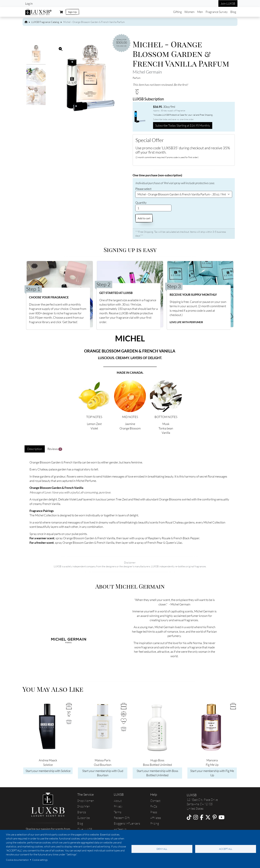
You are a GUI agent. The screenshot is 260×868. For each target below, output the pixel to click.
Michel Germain (147, 72)
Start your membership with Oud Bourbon (103, 773)
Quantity (141, 203)
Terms (118, 812)
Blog (233, 12)
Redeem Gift (122, 818)
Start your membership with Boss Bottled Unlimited (157, 773)
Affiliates (156, 818)
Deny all (162, 849)
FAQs (154, 806)
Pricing (155, 823)
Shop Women (86, 801)
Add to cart (144, 218)
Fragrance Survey (217, 12)
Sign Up (72, 12)
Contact (155, 801)
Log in (29, 3)
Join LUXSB (228, 3)
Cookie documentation (17, 860)
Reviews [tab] (55, 449)
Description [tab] (35, 449)
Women (189, 12)
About (118, 801)
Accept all (226, 849)
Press (154, 812)
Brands (82, 812)
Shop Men (84, 806)
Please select (143, 189)
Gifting (177, 12)
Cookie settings (40, 860)
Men (200, 12)
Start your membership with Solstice (48, 771)
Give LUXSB (85, 829)
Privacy (118, 806)
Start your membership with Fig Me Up (212, 773)
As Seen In (120, 829)
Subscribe (83, 818)
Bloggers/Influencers (127, 823)
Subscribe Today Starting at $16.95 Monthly (183, 125)
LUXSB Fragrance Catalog (45, 22)
